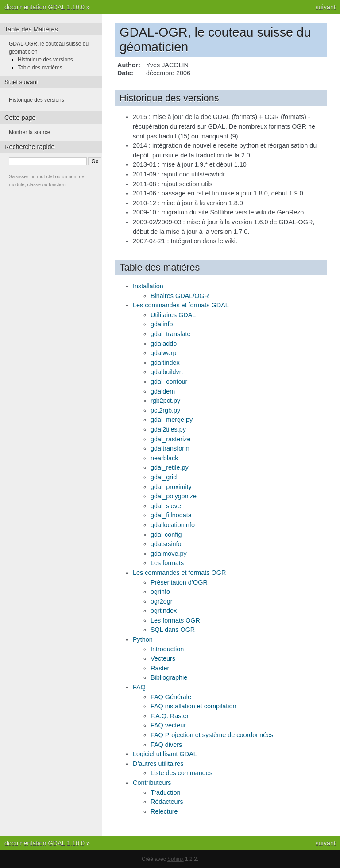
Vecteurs (163, 658)
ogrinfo (160, 592)
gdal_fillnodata (171, 515)
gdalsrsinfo (166, 544)
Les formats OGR (175, 620)
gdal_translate (170, 334)
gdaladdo (164, 344)
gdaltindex (165, 363)
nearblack (164, 458)
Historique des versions (45, 60)
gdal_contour (169, 382)
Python (143, 639)
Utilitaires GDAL (173, 315)
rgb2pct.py (165, 401)
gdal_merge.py (172, 420)
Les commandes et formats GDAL (181, 305)
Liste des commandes (182, 773)
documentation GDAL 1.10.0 (44, 7)
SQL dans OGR (173, 630)
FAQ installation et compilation (193, 706)
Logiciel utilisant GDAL (165, 754)
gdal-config (166, 535)
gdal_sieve (166, 506)
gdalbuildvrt (167, 372)
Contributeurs (152, 783)
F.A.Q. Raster (170, 716)
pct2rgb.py (165, 410)
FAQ (139, 687)
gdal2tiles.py (168, 429)
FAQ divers (166, 745)
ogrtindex (164, 611)
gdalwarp (163, 353)
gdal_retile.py (170, 467)
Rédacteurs (167, 802)
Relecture (164, 811)
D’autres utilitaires (158, 764)
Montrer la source (29, 132)
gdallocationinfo (173, 525)
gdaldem (163, 391)
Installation (148, 286)
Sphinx (176, 859)
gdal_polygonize (174, 496)
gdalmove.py (169, 554)
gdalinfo (162, 324)
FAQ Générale (171, 697)
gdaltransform (170, 448)
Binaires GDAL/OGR (180, 296)
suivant (325, 7)
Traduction (165, 792)
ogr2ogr (162, 601)
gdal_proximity (171, 487)
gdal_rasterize (170, 439)
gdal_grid (164, 477)
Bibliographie (169, 677)
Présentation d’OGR (179, 582)
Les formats (167, 563)
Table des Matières (31, 29)
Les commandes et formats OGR (179, 573)
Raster (160, 668)
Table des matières (40, 68)
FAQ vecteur (168, 725)
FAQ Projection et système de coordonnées (212, 735)
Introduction (167, 649)
